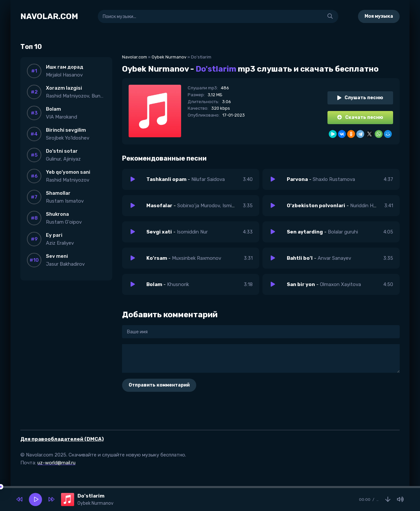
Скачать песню (360, 117)
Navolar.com (135, 57)
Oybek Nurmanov (169, 57)
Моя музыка (379, 16)
